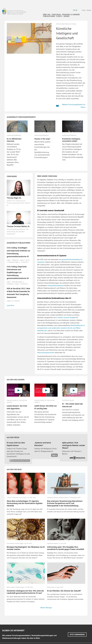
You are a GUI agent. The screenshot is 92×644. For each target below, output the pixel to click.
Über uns (47, 15)
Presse (84, 10)
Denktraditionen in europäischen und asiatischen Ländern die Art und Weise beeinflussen (61, 328)
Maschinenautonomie (46, 352)
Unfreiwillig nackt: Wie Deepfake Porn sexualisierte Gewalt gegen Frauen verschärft (66, 548)
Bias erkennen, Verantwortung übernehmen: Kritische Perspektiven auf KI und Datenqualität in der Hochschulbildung (65, 503)
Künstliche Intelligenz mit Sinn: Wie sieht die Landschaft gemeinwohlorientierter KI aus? (25, 592)
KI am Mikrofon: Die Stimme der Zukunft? (64, 591)
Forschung (56, 15)
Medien (66, 16)
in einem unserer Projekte (66, 317)
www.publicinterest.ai (56, 285)
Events (59, 16)
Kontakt (89, 10)
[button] (77, 635)
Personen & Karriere (71, 15)
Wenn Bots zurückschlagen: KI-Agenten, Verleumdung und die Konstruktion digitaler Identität (25, 503)
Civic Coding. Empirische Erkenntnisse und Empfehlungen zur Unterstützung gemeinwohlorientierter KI (18, 272)
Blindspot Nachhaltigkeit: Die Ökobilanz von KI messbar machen (26, 548)
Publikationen (49, 16)
